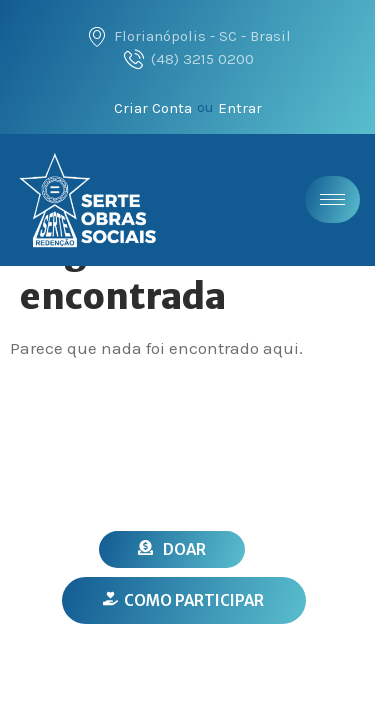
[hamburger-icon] (332, 199)
